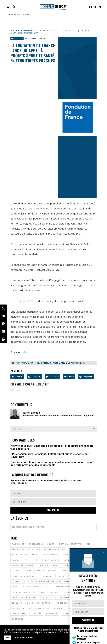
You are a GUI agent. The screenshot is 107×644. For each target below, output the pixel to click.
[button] (103, 616)
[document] (53, 322)
